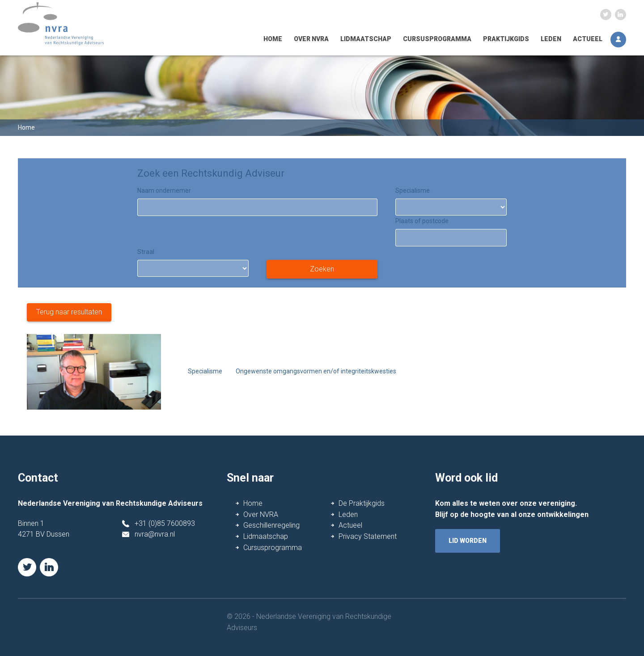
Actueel (588, 39)
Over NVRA (311, 39)
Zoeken (322, 269)
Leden (551, 39)
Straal (146, 252)
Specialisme (413, 190)
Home (273, 39)
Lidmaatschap (366, 39)
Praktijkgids (506, 39)
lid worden (468, 541)
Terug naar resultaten (69, 312)
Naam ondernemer (164, 190)
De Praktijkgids (362, 503)
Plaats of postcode (422, 221)
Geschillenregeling (271, 525)
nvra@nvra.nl (155, 534)
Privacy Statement (368, 536)
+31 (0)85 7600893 (165, 523)
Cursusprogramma (437, 39)
